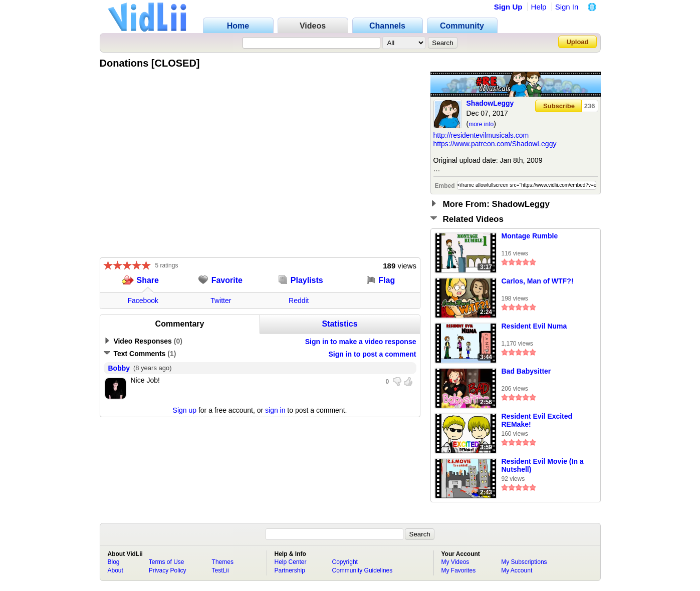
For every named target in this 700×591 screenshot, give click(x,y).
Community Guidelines (363, 570)
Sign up (185, 410)
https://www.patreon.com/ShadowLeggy (495, 144)
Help (539, 7)
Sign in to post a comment (372, 354)
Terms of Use (167, 562)
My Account (517, 570)
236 (590, 106)
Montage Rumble (530, 236)
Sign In (567, 7)
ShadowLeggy (490, 103)
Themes (223, 562)
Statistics (339, 324)
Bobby (119, 368)
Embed (445, 186)
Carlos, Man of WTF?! (538, 281)
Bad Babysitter (526, 371)
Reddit (299, 301)
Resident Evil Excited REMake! (537, 420)
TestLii (220, 570)
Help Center (291, 562)
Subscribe (559, 106)
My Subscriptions (524, 562)
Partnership (290, 570)
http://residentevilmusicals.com (481, 135)
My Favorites (459, 570)
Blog (114, 562)
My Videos (455, 562)
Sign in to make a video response (361, 342)
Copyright (345, 562)
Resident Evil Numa (534, 326)
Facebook (143, 301)
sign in (275, 410)
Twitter (221, 301)
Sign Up (508, 7)
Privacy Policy (168, 570)
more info (481, 124)
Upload (577, 42)
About (115, 570)
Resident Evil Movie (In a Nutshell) (543, 465)
